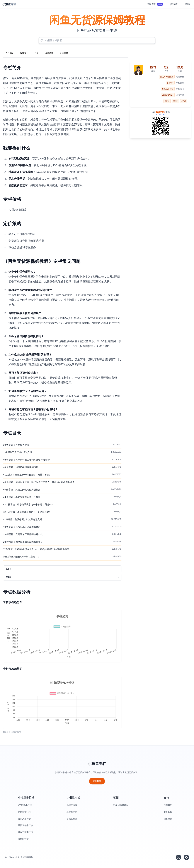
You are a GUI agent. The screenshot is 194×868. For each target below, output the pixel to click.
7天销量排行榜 (25, 805)
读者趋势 (49, 53)
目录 (37, 53)
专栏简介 (10, 53)
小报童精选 (72, 819)
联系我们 (168, 805)
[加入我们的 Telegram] (186, 857)
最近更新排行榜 (25, 832)
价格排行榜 (23, 839)
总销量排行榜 (24, 812)
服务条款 (168, 812)
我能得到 (24, 53)
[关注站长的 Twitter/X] (179, 857)
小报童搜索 (72, 805)
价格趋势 (64, 53)
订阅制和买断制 (121, 805)
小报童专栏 (97, 764)
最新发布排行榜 (25, 825)
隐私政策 (168, 819)
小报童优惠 (72, 812)
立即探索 (97, 781)
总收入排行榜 (24, 819)
